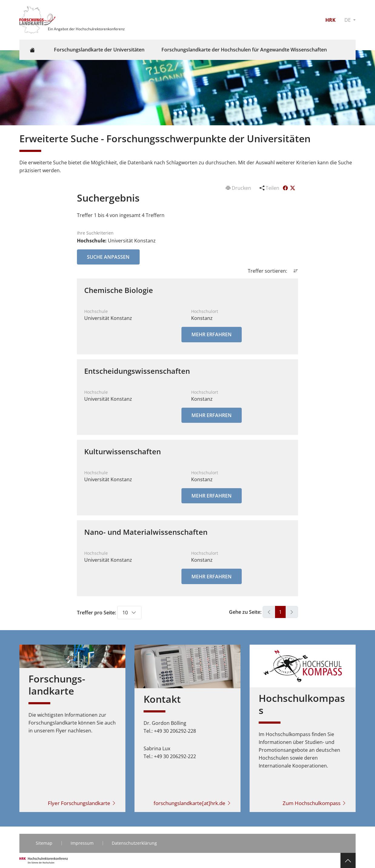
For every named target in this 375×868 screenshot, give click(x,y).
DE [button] (348, 20)
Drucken (239, 188)
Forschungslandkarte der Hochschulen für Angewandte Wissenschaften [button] (244, 50)
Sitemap (44, 843)
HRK (330, 20)
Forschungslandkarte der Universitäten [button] (99, 50)
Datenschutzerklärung (134, 843)
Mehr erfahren (212, 334)
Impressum (82, 843)
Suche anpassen (108, 257)
